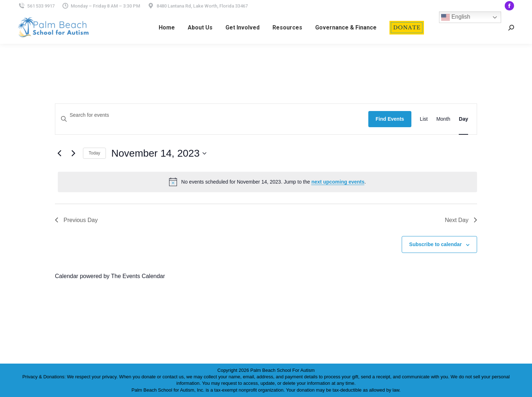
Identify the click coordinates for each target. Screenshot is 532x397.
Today (94, 153)
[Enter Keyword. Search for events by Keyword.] (212, 115)
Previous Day (76, 220)
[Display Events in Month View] (443, 119)
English (456, 17)
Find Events (390, 119)
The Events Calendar (138, 276)
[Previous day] (59, 153)
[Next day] (73, 153)
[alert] (267, 182)
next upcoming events (338, 182)
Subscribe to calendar (435, 244)
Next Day (461, 220)
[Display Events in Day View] (463, 119)
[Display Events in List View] (424, 119)
